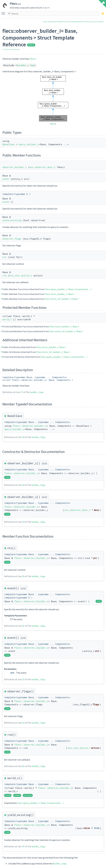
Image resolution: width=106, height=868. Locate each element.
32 (23, 679)
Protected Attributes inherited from (45, 357)
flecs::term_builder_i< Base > (60, 294)
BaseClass (9, 144)
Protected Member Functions (80, 22)
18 (23, 437)
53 (23, 723)
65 (23, 766)
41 (23, 626)
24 (23, 522)
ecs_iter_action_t (21, 275)
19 (23, 485)
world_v (7, 319)
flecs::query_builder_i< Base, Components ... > (68, 289)
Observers (16, 49)
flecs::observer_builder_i (30, 426)
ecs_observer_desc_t (42, 167)
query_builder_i (29, 144)
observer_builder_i (15, 167)
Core (10, 49)
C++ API (5, 49)
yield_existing (12, 220)
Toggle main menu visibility (4, 12)
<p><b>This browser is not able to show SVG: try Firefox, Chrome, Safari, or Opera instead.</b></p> (53, 98)
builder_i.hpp (26, 65)
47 (23, 846)
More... (34, 59)
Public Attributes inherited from (34, 347)
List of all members (97, 22)
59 (23, 576)
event (6, 179)
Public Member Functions (61, 22)
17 (22, 392)
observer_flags (12, 239)
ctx (4, 257)
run (4, 275)
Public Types (47, 22)
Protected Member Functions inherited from (41, 326)
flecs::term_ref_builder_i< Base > (62, 299)
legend (53, 124)
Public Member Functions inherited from (47, 289)
